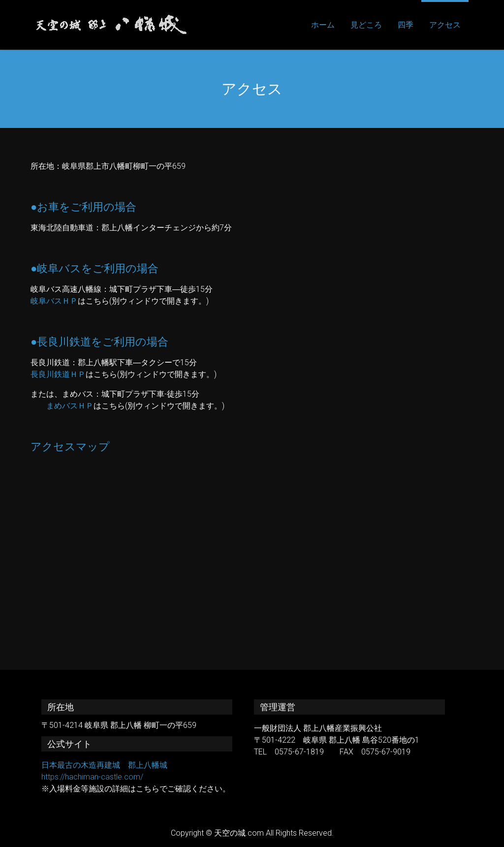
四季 (406, 25)
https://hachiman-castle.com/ (92, 777)
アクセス (445, 25)
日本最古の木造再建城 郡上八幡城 (104, 765)
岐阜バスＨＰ (54, 301)
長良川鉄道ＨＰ (58, 374)
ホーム (323, 25)
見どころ (366, 25)
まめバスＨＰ (70, 406)
